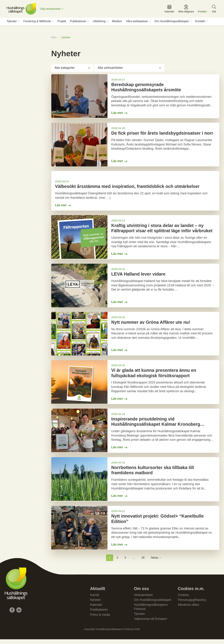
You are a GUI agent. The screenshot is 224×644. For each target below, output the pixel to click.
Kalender (96, 609)
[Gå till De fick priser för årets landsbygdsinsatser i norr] (135, 146)
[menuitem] (53, 9)
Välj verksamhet (51, 9)
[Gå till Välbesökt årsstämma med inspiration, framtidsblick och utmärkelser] (135, 193)
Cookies (183, 599)
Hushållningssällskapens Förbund (151, 611)
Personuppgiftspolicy (192, 604)
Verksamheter (144, 599)
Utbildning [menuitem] (99, 23)
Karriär (95, 599)
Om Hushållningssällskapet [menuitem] (172, 23)
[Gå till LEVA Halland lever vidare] (135, 288)
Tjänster (140, 618)
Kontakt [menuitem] (200, 23)
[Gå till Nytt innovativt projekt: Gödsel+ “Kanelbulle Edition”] (135, 531)
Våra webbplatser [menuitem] (137, 23)
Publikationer (99, 614)
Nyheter (96, 604)
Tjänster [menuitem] (12, 23)
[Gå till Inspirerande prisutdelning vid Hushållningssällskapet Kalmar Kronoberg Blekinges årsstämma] (135, 434)
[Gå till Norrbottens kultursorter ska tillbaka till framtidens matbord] (135, 483)
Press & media (100, 619)
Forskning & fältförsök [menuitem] (37, 23)
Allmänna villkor (189, 609)
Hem (54, 39)
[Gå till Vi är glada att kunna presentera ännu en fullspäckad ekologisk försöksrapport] (135, 385)
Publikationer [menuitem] (78, 23)
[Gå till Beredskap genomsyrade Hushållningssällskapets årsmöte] (135, 98)
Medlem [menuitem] (117, 23)
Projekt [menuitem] (62, 23)
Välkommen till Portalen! (151, 623)
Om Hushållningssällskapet (153, 604)
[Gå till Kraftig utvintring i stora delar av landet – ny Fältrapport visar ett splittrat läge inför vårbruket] (135, 239)
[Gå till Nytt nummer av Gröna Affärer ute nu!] (135, 336)
